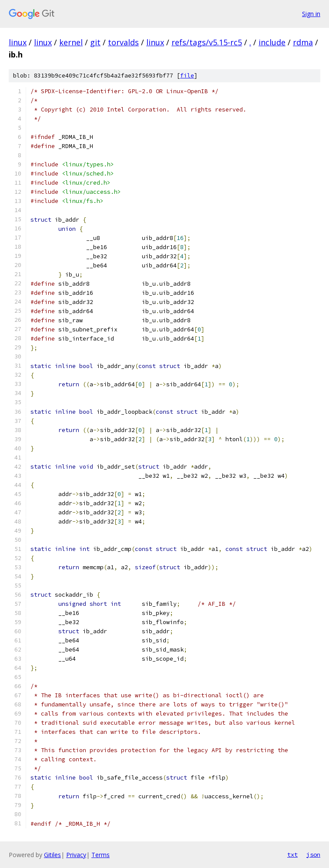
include (272, 42)
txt (292, 854)
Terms (101, 855)
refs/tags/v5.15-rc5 (207, 42)
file (187, 76)
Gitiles (52, 855)
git (95, 42)
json (313, 854)
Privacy (76, 855)
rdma (303, 42)
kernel (71, 42)
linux (18, 42)
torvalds (123, 42)
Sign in (311, 14)
